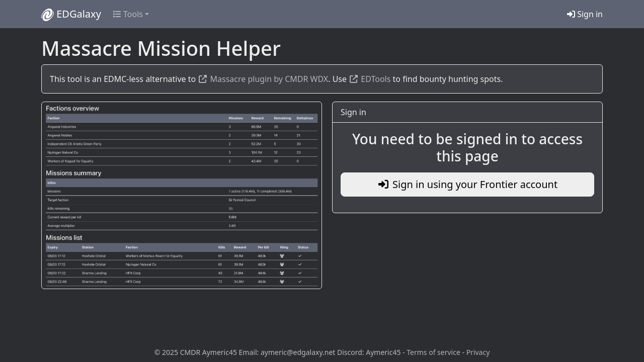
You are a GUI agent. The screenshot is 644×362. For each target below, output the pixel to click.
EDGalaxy (71, 14)
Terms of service (433, 352)
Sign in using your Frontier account (467, 184)
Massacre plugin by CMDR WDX (263, 79)
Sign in (585, 14)
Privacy (478, 352)
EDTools (370, 79)
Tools (128, 14)
